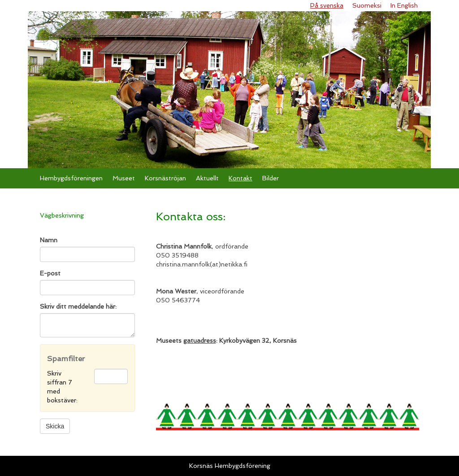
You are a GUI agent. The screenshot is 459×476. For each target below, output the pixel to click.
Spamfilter (66, 358)
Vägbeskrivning (62, 215)
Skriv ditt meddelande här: (78, 306)
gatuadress (200, 341)
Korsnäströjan (165, 178)
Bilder (271, 178)
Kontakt (240, 178)
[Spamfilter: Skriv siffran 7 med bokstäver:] (111, 376)
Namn (49, 240)
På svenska (327, 5)
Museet (124, 178)
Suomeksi (367, 5)
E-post (50, 273)
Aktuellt (207, 178)
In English (404, 5)
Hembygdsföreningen (71, 178)
